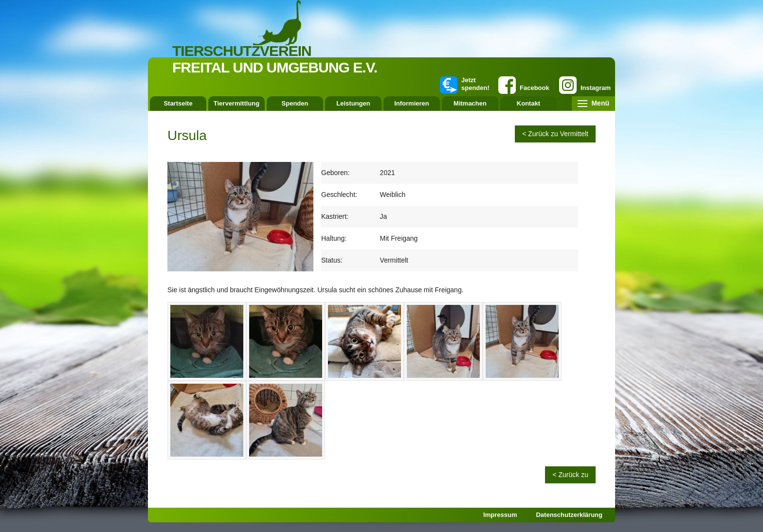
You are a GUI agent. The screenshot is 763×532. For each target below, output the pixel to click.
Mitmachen (470, 103)
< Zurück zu (570, 475)
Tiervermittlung (236, 103)
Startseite (178, 103)
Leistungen (353, 103)
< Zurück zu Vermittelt (555, 134)
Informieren (412, 103)
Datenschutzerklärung (569, 515)
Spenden (295, 103)
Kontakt (528, 103)
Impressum (500, 515)
